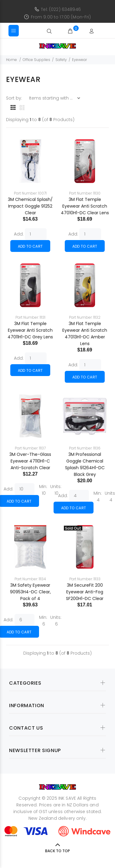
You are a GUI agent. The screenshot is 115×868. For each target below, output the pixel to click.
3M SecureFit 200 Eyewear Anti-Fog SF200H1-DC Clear (85, 592)
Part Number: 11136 (85, 448)
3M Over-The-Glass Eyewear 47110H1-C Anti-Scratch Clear (30, 461)
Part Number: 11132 (85, 317)
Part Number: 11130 (85, 193)
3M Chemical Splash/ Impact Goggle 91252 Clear (30, 206)
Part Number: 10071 (30, 193)
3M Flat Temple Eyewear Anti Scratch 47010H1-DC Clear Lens (85, 206)
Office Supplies (36, 60)
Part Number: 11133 (85, 579)
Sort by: (15, 98)
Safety (61, 60)
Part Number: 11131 (30, 317)
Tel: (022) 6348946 (61, 9)
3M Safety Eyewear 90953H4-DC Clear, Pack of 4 (30, 592)
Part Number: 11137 (30, 448)
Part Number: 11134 (30, 579)
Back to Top (57, 851)
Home (11, 60)
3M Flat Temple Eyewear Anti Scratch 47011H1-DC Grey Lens (30, 330)
